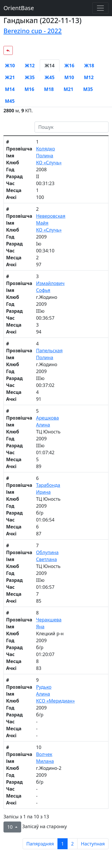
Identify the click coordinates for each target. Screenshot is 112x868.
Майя (42, 223)
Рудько (44, 687)
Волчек (44, 754)
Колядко (45, 149)
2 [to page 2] (72, 844)
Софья (43, 290)
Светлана (46, 559)
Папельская (49, 351)
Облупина (47, 552)
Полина (45, 156)
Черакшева (49, 620)
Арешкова (47, 418)
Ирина (43, 492)
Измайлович (50, 283)
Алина (43, 425)
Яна (40, 627)
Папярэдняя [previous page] (40, 844)
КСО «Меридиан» (55, 701)
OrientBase (19, 8)
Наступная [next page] (93, 844)
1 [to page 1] (63, 844)
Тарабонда (48, 485)
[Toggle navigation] (100, 8)
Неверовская (51, 216)
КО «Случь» (49, 163)
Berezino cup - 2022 (33, 31)
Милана (45, 761)
